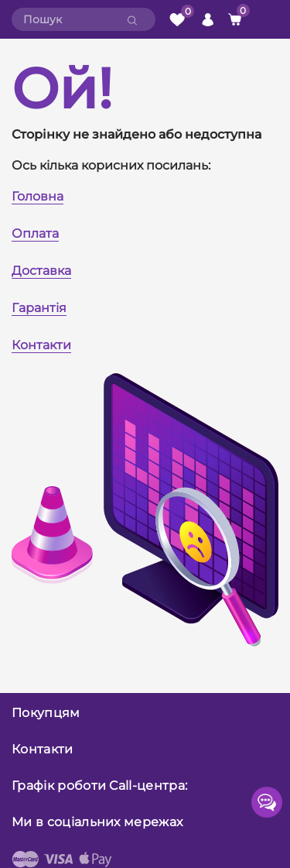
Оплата (35, 233)
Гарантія (39, 308)
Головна (38, 196)
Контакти (41, 345)
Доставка (41, 271)
